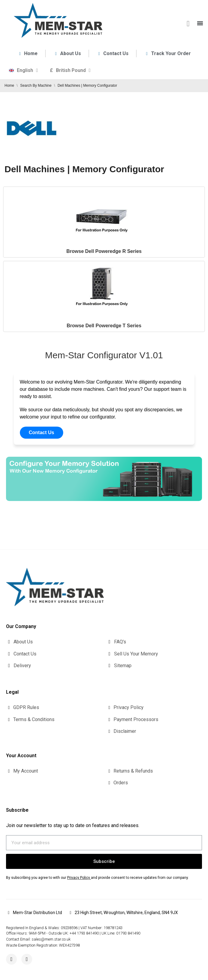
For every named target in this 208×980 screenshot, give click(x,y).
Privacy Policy (79, 878)
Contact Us (42, 432)
